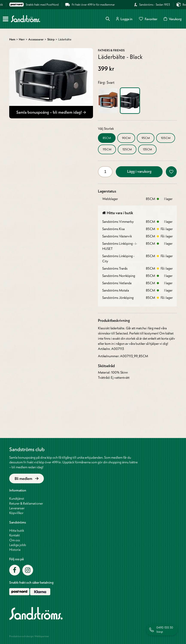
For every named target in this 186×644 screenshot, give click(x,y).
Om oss (15, 540)
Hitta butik (17, 530)
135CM (147, 149)
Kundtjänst (17, 498)
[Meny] (6, 19)
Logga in (124, 19)
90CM (126, 138)
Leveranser (17, 508)
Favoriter (148, 19)
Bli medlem (27, 478)
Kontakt (14, 535)
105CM (166, 138)
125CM (127, 149)
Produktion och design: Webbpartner (29, 636)
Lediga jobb (18, 545)
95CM (146, 138)
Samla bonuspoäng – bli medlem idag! (51, 112)
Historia (15, 549)
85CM (107, 138)
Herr (22, 39)
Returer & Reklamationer (26, 503)
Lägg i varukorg (139, 171)
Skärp (51, 39)
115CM (107, 149)
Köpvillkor (16, 513)
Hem (12, 39)
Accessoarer (36, 39)
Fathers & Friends (111, 50)
